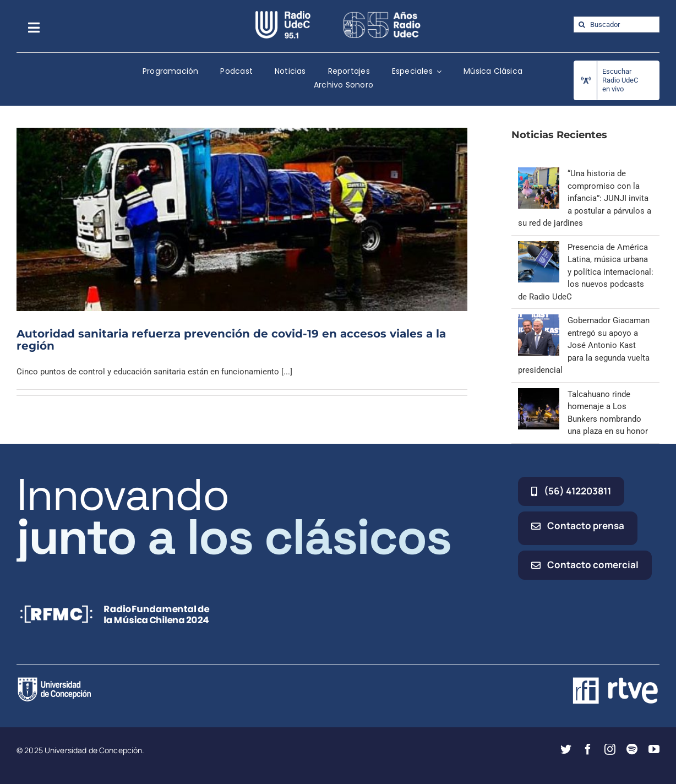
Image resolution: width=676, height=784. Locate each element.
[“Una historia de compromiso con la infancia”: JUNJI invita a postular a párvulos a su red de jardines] (539, 173)
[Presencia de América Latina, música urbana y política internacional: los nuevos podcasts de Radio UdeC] (539, 247)
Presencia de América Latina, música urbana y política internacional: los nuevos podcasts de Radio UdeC (586, 272)
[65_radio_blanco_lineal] (382, 15)
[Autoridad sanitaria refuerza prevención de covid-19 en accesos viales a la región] (242, 219)
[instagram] (610, 749)
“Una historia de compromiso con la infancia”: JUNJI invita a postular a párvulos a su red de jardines (585, 198)
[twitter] (566, 749)
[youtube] (654, 749)
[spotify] (632, 749)
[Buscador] (617, 24)
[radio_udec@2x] (283, 15)
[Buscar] (582, 24)
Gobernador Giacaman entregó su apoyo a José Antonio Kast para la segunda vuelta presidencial (584, 345)
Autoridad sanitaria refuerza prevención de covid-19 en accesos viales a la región (231, 340)
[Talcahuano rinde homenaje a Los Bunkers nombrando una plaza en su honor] (539, 394)
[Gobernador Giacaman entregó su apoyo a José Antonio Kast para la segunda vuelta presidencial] (539, 320)
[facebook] (588, 749)
